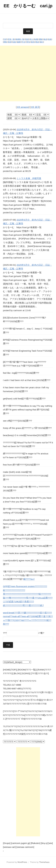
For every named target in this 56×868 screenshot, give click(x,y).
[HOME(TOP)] (10, 670)
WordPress (22, 862)
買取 (5, 42)
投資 (27, 39)
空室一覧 (11, 39)
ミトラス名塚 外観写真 (29, 178)
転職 (36, 39)
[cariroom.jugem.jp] (21, 843)
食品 (45, 39)
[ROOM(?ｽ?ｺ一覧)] (27, 670)
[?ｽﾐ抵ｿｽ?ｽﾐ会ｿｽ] (40, 673)
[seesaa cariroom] (25, 847)
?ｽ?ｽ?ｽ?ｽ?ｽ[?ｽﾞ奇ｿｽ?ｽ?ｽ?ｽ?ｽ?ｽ (20, 681)
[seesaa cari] (9, 847)
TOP (5, 39)
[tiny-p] (44, 843)
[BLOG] (17, 673)
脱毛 (33, 42)
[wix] (51, 843)
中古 (23, 42)
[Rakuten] (36, 843)
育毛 (28, 42)
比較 (50, 39)
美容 (10, 42)
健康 (19, 42)
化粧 (14, 42)
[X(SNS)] (26, 673)
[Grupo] (7, 843)
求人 (32, 39)
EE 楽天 (35, 107)
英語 (37, 42)
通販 (41, 39)
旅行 (42, 42)
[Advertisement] (28, 73)
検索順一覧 (20, 39)
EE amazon (23, 107)
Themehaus (44, 862)
